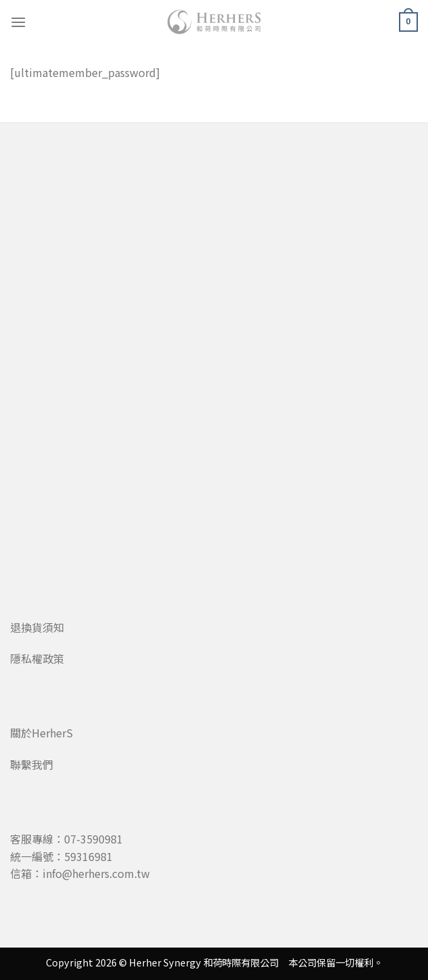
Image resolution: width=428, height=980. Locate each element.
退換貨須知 (37, 627)
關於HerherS (42, 733)
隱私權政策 (37, 658)
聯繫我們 (32, 764)
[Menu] (18, 22)
